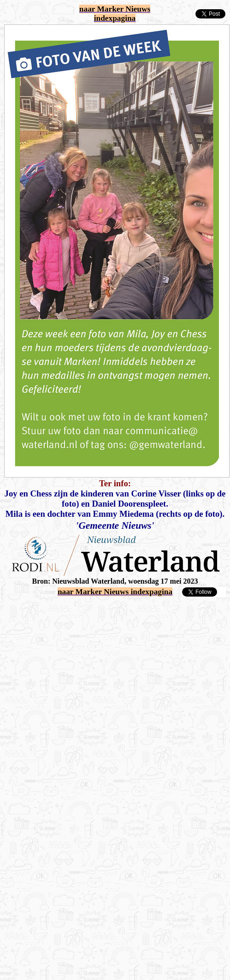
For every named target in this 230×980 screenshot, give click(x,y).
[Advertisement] (86, 684)
